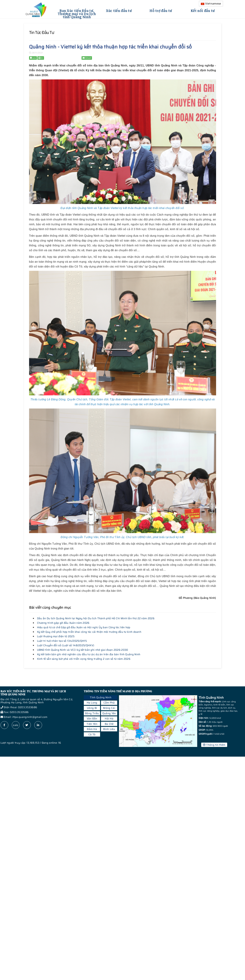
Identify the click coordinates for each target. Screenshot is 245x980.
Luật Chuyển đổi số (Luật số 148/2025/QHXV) (66, 645)
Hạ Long (92, 703)
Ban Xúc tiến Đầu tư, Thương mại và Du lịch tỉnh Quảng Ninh (77, 13)
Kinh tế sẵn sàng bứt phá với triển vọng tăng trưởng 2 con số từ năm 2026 (84, 659)
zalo (15, 725)
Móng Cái (109, 708)
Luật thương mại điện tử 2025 (56, 636)
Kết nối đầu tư (203, 10)
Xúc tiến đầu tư (119, 10)
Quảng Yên (109, 713)
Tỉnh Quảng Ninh (101, 697)
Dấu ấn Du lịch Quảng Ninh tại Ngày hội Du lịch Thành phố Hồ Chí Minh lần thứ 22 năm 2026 (96, 618)
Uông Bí (92, 708)
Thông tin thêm (214, 745)
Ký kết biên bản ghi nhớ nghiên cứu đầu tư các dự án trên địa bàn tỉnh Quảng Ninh (89, 654)
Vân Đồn (92, 719)
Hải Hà (109, 719)
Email (87, 58)
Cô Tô (92, 734)
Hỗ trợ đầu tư (161, 10)
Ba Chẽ (109, 724)
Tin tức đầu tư (42, 33)
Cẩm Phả (109, 703)
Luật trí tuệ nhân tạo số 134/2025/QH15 (62, 641)
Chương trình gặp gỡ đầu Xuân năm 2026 (63, 623)
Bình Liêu (109, 729)
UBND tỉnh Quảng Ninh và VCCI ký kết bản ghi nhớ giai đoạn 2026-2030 (83, 650)
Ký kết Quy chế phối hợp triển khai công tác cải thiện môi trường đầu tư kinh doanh (89, 632)
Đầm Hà (92, 729)
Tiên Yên (92, 724)
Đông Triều (92, 713)
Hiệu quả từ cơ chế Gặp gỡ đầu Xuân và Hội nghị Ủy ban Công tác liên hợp (84, 627)
